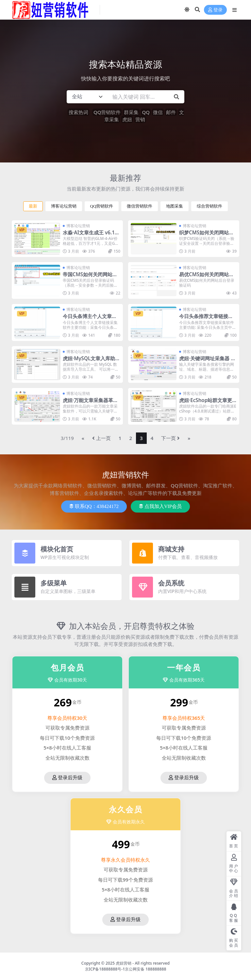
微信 (158, 112)
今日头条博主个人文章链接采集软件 (90, 319)
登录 (215, 10)
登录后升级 (67, 778)
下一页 (170, 438)
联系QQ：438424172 (94, 506)
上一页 (101, 438)
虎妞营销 (124, 963)
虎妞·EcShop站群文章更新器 (206, 403)
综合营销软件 (209, 206)
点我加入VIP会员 (160, 506)
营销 (140, 119)
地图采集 (175, 206)
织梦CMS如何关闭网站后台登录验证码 (206, 235)
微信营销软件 (140, 206)
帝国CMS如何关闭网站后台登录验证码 (90, 277)
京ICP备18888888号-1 (105, 969)
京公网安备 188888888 (145, 969)
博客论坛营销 (64, 206)
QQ (146, 112)
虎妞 (127, 119)
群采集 (131, 112)
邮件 (171, 112)
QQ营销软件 (107, 112)
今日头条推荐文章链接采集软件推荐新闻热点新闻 (206, 319)
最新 (33, 206)
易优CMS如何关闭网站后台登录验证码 (206, 277)
